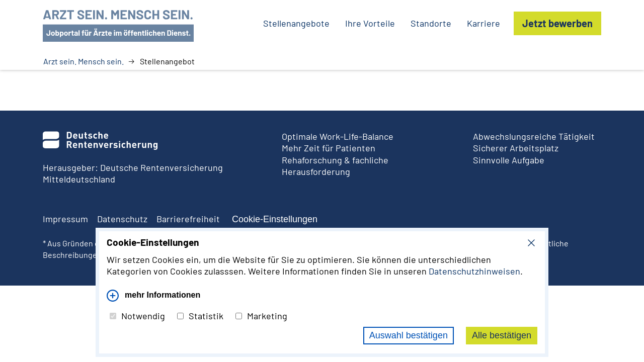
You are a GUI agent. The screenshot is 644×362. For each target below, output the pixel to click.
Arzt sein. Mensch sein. (84, 61)
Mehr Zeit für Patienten (329, 148)
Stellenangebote (296, 23)
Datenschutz (122, 219)
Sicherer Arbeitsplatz (516, 148)
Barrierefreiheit (188, 219)
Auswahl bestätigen (409, 335)
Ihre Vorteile (370, 23)
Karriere (484, 23)
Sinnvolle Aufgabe (509, 160)
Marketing (261, 316)
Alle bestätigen (502, 335)
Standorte (431, 23)
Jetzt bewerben (557, 23)
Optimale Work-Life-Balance (338, 136)
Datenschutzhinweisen (474, 271)
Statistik (200, 316)
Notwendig (137, 316)
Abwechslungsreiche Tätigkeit (534, 136)
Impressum (65, 219)
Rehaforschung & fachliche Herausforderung (335, 166)
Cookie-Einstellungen (275, 219)
